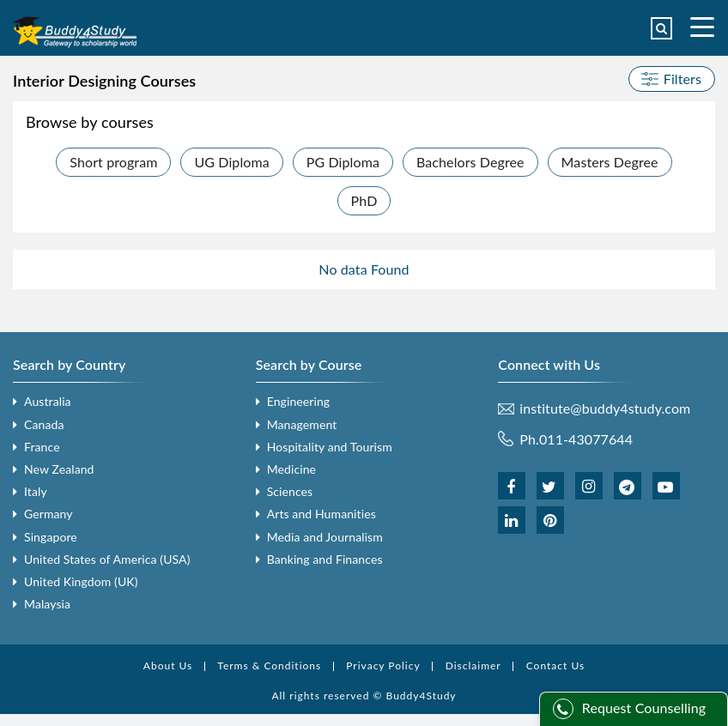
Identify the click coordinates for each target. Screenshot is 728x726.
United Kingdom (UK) (81, 581)
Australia (48, 401)
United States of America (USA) (107, 559)
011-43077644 (586, 439)
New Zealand (59, 469)
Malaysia (47, 604)
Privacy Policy (383, 665)
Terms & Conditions (269, 665)
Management (302, 424)
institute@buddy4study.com (605, 408)
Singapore (51, 537)
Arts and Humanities (322, 514)
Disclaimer (473, 665)
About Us (168, 665)
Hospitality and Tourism (330, 447)
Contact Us (555, 665)
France (42, 447)
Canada (44, 424)
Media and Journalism (325, 537)
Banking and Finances (325, 559)
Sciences (290, 491)
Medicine (291, 469)
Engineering (299, 401)
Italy (36, 491)
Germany (49, 514)
